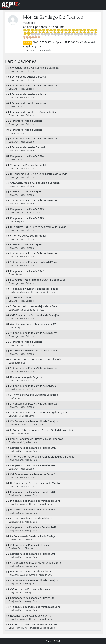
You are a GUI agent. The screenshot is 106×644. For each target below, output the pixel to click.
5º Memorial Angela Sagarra (26, 191)
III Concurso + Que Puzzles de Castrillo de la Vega (39, 174)
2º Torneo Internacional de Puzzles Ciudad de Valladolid (42, 430)
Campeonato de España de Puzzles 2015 (33, 448)
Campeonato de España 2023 (27, 209)
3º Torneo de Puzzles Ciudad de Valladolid (34, 395)
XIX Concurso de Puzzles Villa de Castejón (34, 421)
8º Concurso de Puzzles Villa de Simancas (34, 138)
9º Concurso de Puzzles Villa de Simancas (34, 85)
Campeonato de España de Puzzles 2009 (33, 598)
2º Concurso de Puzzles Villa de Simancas (34, 404)
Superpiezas (19, 221)
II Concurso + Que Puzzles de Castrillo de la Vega (38, 227)
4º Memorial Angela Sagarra (26, 245)
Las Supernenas (21, 433)
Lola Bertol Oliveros (23, 539)
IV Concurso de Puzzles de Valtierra (30, 571)
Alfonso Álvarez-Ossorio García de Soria (33, 504)
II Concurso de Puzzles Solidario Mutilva (33, 510)
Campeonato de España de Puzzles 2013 (33, 492)
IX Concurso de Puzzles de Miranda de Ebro (35, 501)
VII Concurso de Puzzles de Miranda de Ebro (35, 563)
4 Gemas (18, 274)
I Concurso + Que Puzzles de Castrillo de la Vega (38, 280)
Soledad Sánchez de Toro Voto (28, 425)
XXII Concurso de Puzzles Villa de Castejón (34, 315)
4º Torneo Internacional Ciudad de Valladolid (36, 359)
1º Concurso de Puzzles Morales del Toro (33, 262)
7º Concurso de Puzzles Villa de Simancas (34, 200)
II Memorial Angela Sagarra (26, 377)
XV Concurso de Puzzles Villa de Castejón (34, 536)
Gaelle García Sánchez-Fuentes (29, 213)
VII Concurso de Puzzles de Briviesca (31, 518)
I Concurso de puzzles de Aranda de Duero (35, 112)
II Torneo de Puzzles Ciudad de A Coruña (33, 350)
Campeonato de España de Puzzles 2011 (33, 554)
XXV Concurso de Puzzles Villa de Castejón (34, 68)
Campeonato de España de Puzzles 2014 (33, 465)
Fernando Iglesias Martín (26, 442)
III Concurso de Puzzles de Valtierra (31, 616)
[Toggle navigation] (102, 5)
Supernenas (19, 363)
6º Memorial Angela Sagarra (26, 121)
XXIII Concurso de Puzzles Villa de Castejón (35, 183)
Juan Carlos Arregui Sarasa (26, 451)
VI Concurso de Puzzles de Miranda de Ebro (35, 607)
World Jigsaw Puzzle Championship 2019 (33, 324)
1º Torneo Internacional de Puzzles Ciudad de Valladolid (42, 457)
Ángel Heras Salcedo (41, 50)
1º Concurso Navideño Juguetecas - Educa (34, 289)
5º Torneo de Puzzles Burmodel (28, 165)
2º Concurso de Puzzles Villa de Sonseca (33, 386)
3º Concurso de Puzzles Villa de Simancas (34, 368)
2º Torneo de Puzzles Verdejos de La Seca (34, 306)
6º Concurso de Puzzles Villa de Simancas (34, 253)
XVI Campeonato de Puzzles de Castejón (33, 474)
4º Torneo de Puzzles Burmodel (28, 236)
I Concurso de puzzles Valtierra (28, 94)
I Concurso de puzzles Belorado (28, 147)
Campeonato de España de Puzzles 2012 (33, 527)
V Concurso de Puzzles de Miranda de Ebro (35, 625)
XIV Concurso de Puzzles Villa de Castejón (34, 580)
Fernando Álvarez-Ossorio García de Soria (34, 292)
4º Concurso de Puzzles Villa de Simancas (34, 333)
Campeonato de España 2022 (27, 271)
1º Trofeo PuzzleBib (21, 298)
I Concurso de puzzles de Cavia (28, 77)
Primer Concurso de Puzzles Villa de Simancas (36, 439)
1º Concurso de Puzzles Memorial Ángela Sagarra (38, 412)
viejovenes (18, 106)
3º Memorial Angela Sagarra (26, 342)
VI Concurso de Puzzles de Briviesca (31, 545)
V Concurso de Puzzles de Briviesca (30, 589)
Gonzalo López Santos (24, 389)
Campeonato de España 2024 (27, 156)
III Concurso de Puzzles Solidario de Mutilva (35, 483)
